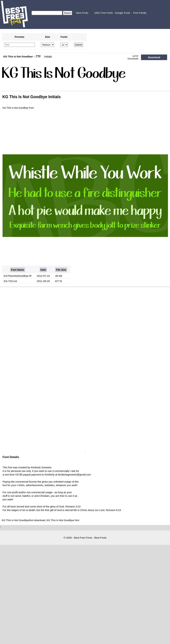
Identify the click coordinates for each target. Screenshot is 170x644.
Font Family (140, 13)
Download (154, 57)
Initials (48, 57)
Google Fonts (122, 13)
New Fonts (82, 13)
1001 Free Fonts (103, 13)
